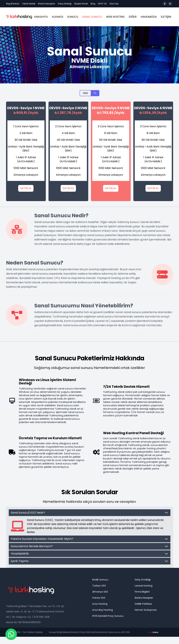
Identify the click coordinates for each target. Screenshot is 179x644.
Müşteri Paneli (81, 4)
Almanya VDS (100, 592)
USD (85, 93)
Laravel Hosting (144, 586)
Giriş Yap (114, 4)
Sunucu (73, 17)
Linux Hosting (100, 604)
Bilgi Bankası (13, 4)
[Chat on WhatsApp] (11, 634)
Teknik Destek (29, 4)
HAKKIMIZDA (149, 17)
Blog (93, 4)
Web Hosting (115, 17)
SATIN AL (26, 188)
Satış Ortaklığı (65, 4)
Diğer (133, 17)
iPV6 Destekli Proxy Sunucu (108, 616)
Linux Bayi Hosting (103, 610)
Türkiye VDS (99, 586)
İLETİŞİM (166, 17)
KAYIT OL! (102, 4)
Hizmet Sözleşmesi (146, 610)
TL (95, 93)
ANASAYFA (41, 17)
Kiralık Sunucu (100, 580)
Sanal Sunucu (92, 17)
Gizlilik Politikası (143, 604)
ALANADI (58, 17)
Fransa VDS (99, 598)
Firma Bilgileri (142, 592)
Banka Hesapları (47, 4)
